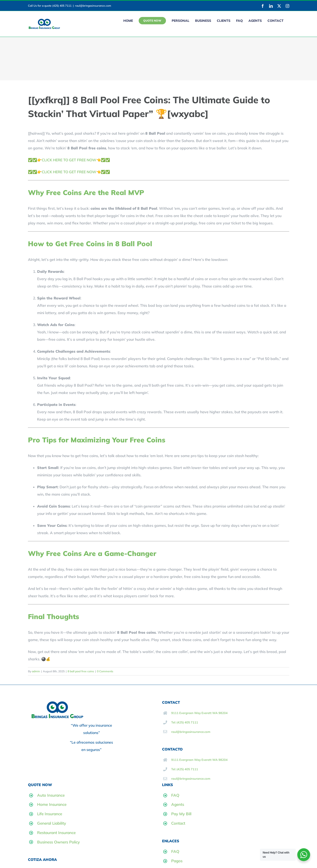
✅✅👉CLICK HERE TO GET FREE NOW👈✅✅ (69, 160)
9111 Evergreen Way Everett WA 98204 (199, 713)
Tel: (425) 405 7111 (185, 722)
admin (36, 671)
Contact (178, 823)
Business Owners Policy (58, 842)
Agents (178, 804)
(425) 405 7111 (62, 6)
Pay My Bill (181, 814)
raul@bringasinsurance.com (93, 6)
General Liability (52, 823)
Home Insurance (52, 804)
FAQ (175, 795)
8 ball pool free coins (81, 671)
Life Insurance (50, 814)
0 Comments (105, 671)
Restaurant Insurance (56, 833)
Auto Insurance (51, 795)
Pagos (177, 861)
